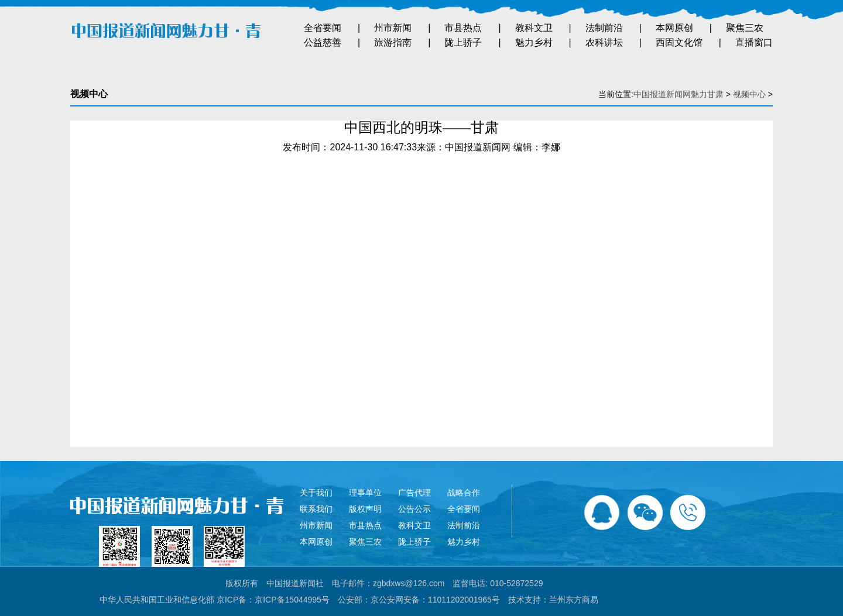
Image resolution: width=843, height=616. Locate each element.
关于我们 (316, 493)
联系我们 (316, 509)
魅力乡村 (534, 42)
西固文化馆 (679, 42)
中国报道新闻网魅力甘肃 (678, 94)
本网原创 (674, 28)
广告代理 (414, 493)
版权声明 (365, 509)
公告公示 (414, 509)
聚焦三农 (745, 28)
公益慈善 (323, 42)
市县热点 (463, 28)
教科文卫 (534, 28)
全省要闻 (323, 28)
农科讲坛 (604, 42)
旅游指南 (393, 42)
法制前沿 (604, 28)
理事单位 (365, 493)
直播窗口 (754, 42)
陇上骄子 (463, 42)
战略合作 (464, 493)
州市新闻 (393, 28)
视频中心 (749, 94)
